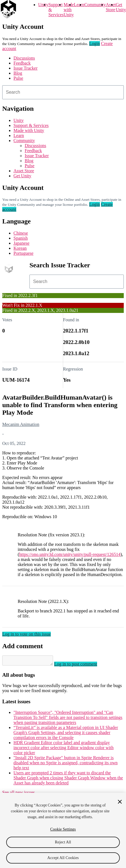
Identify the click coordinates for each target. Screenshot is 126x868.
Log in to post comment (81, 666)
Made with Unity (69, 10)
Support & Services (31, 125)
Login (95, 43)
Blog (18, 73)
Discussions (24, 58)
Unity (43, 5)
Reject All (63, 843)
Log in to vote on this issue (27, 634)
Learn (79, 5)
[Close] (120, 803)
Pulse (18, 78)
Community (95, 5)
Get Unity (121, 7)
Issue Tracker (26, 68)
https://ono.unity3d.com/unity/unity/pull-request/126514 (70, 554)
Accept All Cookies (63, 859)
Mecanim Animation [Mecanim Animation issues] (21, 424)
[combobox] (63, 92)
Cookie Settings (63, 830)
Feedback (22, 63)
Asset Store (24, 171)
